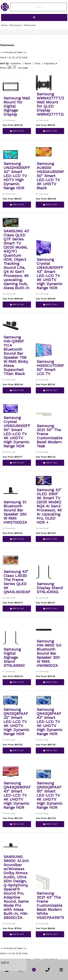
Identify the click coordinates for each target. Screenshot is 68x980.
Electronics (16, 25)
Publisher (16, 63)
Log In (5, 962)
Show (3, 68)
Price (38, 63)
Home (4, 25)
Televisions (30, 25)
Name (28, 63)
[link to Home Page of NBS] (5, 10)
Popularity (50, 63)
